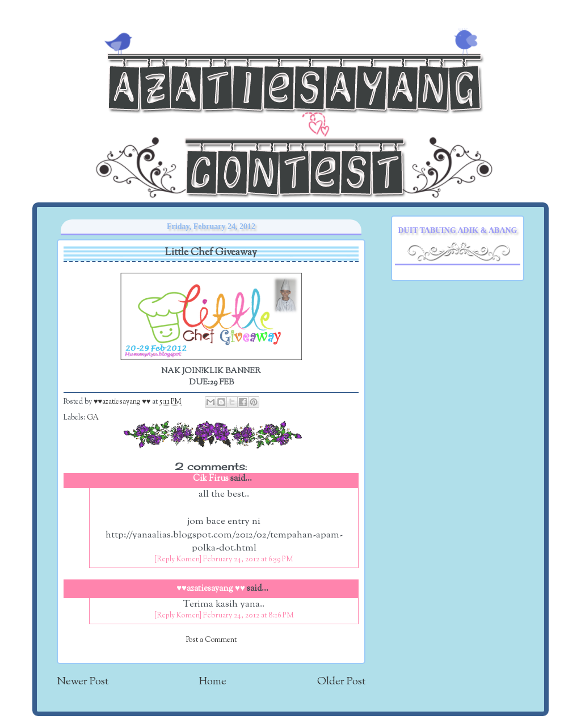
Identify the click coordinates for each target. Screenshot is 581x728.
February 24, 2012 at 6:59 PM (248, 560)
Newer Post (83, 682)
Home (213, 682)
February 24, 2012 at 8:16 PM (249, 616)
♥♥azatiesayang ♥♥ (123, 402)
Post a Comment (211, 640)
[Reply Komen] (178, 560)
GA (93, 418)
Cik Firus (211, 479)
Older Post (341, 682)
